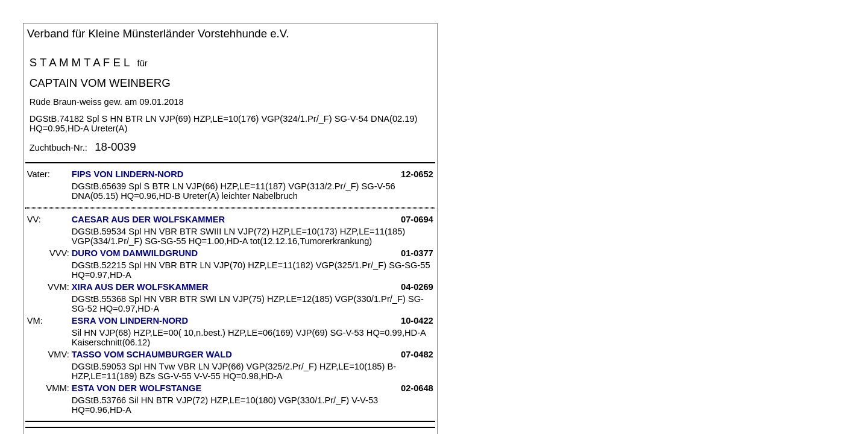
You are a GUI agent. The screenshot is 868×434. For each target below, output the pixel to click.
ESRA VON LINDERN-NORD (130, 321)
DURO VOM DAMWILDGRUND (135, 253)
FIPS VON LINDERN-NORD (128, 174)
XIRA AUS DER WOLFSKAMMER (140, 287)
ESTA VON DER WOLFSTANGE (137, 388)
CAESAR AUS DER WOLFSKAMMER (148, 219)
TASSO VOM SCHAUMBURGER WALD (152, 354)
